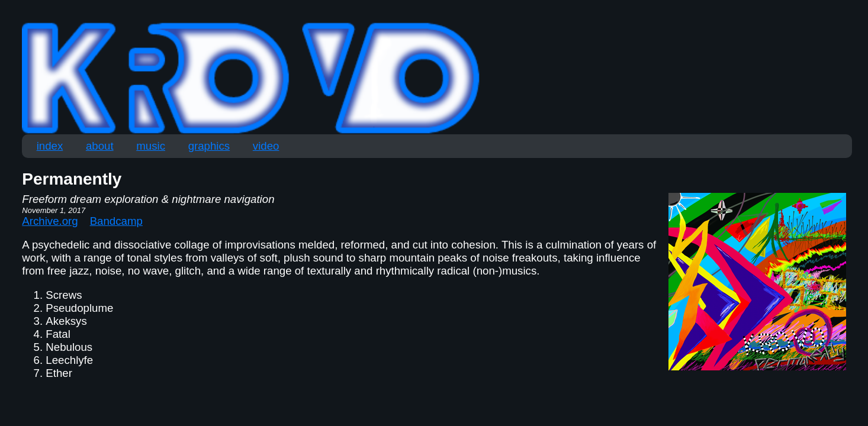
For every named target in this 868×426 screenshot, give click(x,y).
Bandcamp (116, 221)
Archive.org (50, 221)
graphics (209, 146)
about (100, 146)
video (266, 146)
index (50, 146)
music (151, 146)
